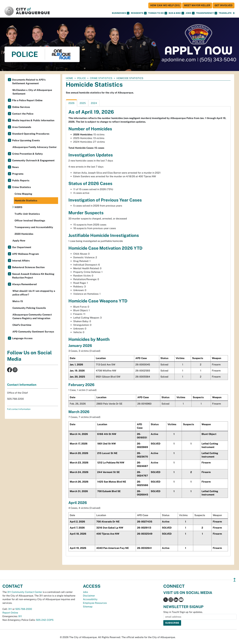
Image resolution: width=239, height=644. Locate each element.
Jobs (190, 13)
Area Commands (22, 127)
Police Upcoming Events (26, 140)
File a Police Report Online (27, 100)
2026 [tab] (71, 103)
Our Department (22, 247)
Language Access (22, 338)
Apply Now (19, 241)
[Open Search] (234, 13)
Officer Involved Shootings (30, 221)
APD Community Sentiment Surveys (33, 332)
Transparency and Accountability (34, 227)
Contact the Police (23, 114)
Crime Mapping (23, 194)
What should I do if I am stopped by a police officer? (34, 293)
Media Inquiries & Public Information (33, 120)
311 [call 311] (10, 609)
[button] (225, 13)
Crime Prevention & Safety (27, 154)
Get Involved (224, 5)
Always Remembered (24, 284)
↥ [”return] (235, 580)
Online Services (21, 107)
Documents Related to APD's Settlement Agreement (29, 82)
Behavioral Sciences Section (28, 267)
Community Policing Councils (29, 308)
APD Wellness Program (25, 254)
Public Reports (21, 180)
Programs (18, 174)
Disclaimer (89, 596)
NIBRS (18, 207)
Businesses (121, 13)
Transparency (207, 13)
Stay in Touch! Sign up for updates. (183, 612)
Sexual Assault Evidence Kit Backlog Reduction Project (33, 276)
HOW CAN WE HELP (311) (165, 5)
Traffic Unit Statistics (27, 214)
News (15, 167)
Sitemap (88, 607)
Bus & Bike (176, 13)
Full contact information (19, 409)
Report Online (10, 613)
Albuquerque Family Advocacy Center (35, 147)
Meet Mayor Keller (197, 5)
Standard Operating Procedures (31, 134)
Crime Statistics (101, 78)
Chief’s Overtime (22, 325)
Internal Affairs (21, 261)
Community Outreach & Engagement (33, 160)
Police (82, 78)
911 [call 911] (20, 616)
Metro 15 (18, 301)
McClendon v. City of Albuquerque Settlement (32, 92)
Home (69, 78)
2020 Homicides (24, 234)
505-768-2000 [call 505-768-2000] (24, 609)
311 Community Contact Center (25, 592)
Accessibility (90, 599)
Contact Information (22, 385)
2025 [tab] (83, 103)
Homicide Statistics (26, 201)
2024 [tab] (94, 103)
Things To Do (158, 13)
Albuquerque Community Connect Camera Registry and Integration (32, 316)
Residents (139, 13)
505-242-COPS (45, 620)
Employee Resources (95, 603)
